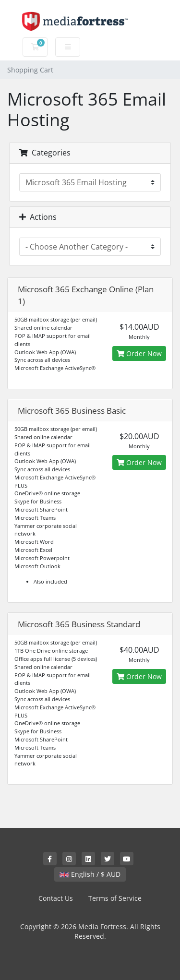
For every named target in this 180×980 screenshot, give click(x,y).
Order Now (139, 353)
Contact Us (56, 898)
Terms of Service (115, 898)
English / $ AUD (90, 874)
